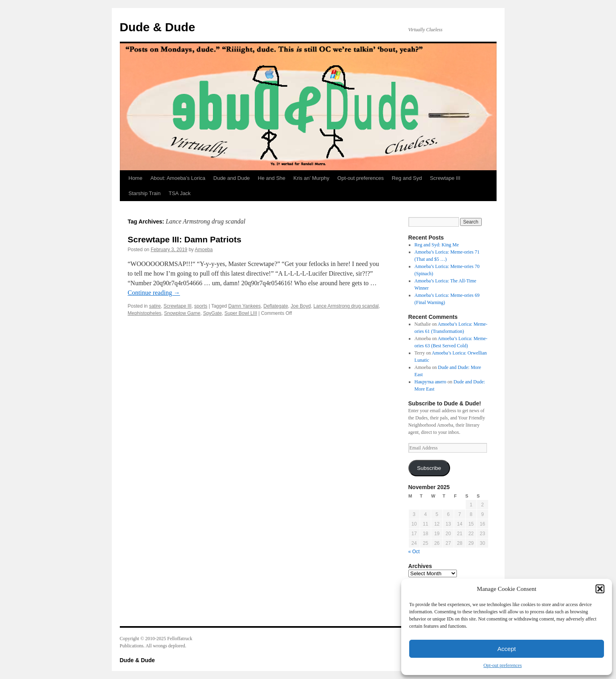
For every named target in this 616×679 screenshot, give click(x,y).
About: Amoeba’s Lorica (178, 178)
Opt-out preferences (503, 665)
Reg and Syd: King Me (437, 245)
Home (136, 178)
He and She (272, 178)
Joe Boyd (301, 306)
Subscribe (429, 468)
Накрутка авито (430, 382)
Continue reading (154, 293)
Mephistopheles (145, 313)
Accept (507, 649)
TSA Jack (180, 193)
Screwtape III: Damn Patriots (185, 239)
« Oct (414, 552)
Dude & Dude (158, 27)
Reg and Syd (407, 178)
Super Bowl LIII (241, 313)
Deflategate (276, 306)
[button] (600, 589)
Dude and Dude (231, 178)
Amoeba (204, 250)
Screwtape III (445, 178)
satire (155, 306)
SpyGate (213, 313)
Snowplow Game (182, 313)
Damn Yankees (245, 306)
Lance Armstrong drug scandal (346, 306)
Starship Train (145, 193)
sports (201, 306)
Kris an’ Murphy (311, 178)
